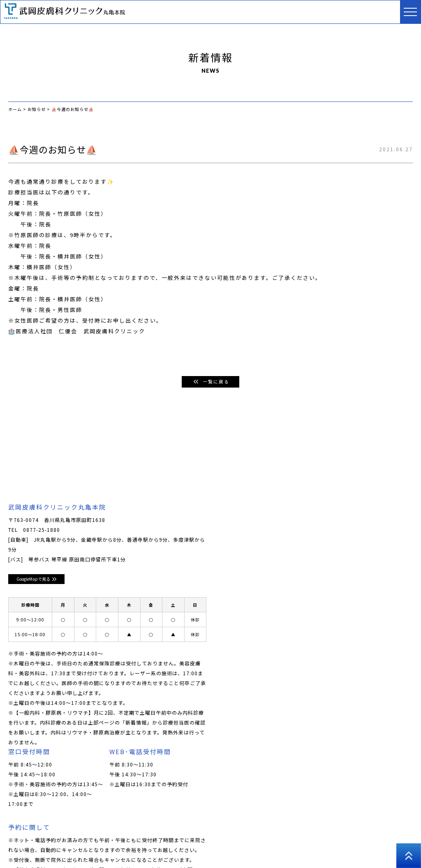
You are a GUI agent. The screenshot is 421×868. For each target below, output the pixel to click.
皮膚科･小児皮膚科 (158, 831)
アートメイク (323, 831)
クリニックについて (59, 831)
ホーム (16, 831)
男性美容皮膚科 (247, 831)
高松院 (112, 843)
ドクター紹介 (109, 831)
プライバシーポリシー (67, 843)
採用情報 (19, 843)
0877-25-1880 (42, 530)
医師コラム (363, 831)
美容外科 (287, 831)
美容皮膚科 (205, 831)
